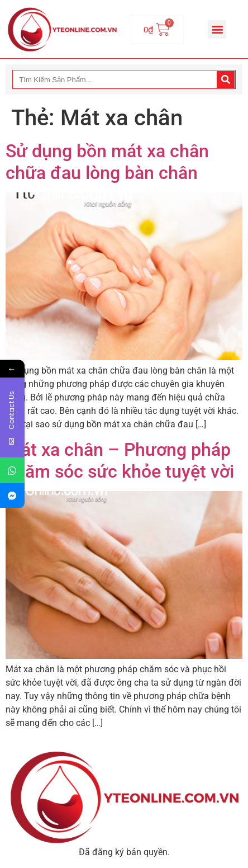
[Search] (226, 79)
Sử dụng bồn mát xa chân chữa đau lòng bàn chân (107, 162)
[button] (217, 29)
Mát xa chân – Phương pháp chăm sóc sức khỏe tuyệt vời (120, 460)
